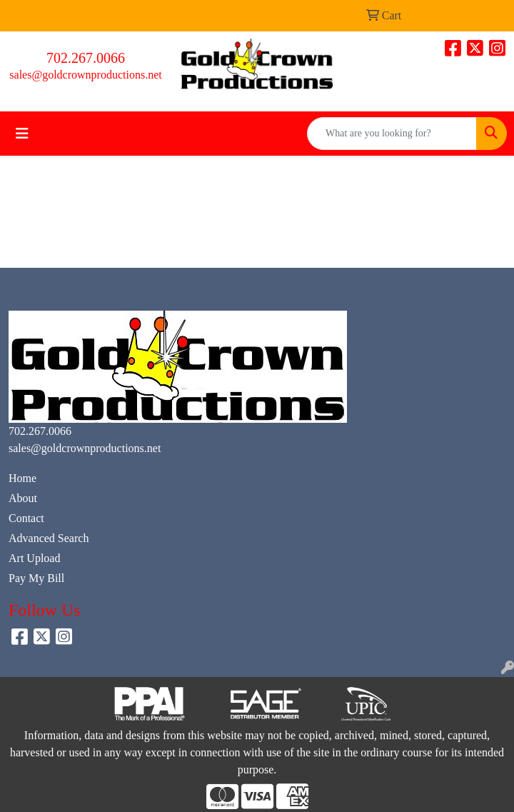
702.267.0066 (86, 58)
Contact (26, 518)
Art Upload (34, 558)
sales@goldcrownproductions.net (85, 75)
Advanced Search (49, 538)
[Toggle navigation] (22, 134)
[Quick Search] (392, 134)
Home (22, 478)
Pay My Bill (36, 578)
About (23, 498)
